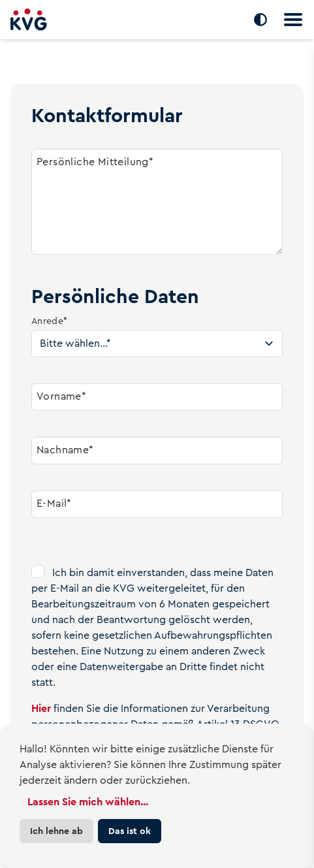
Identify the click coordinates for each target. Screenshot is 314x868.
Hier (41, 708)
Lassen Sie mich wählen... (88, 802)
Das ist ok (130, 831)
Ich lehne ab (56, 831)
